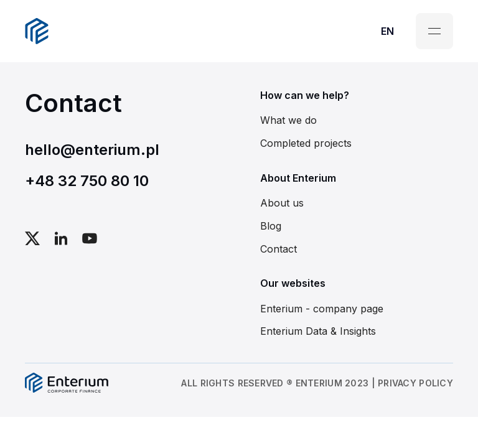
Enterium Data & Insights (318, 331)
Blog (271, 226)
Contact (279, 249)
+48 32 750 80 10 (87, 181)
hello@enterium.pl (92, 150)
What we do (288, 120)
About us (282, 203)
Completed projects (306, 143)
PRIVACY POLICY (415, 383)
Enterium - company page (322, 309)
